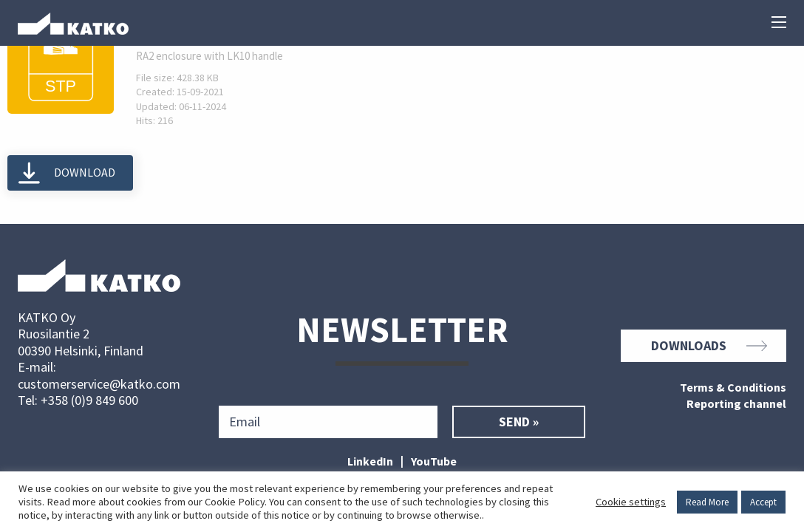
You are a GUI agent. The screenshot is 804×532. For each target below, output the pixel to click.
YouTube (434, 461)
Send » (519, 422)
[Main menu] (779, 24)
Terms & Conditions (733, 388)
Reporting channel (736, 404)
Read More (707, 502)
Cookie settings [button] (631, 502)
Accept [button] (763, 502)
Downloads (709, 346)
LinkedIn (370, 461)
